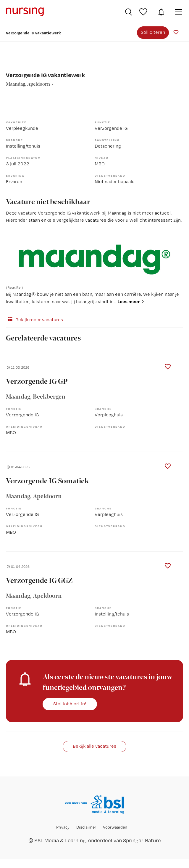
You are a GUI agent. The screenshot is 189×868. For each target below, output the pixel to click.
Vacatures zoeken (129, 12)
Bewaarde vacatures (144, 12)
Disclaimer (86, 827)
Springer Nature (142, 840)
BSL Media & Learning (60, 840)
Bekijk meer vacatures (34, 319)
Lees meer (129, 301)
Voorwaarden (115, 827)
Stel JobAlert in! (70, 704)
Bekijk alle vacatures (94, 746)
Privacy (63, 827)
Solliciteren (153, 32)
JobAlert (161, 12)
